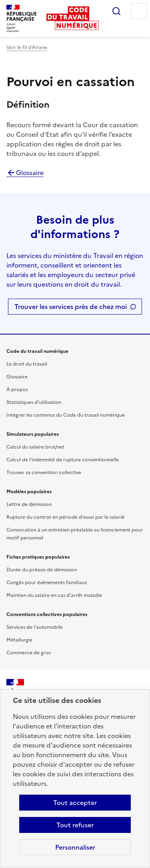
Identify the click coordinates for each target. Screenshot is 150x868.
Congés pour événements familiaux (47, 583)
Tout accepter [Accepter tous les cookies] (75, 803)
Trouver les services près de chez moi (71, 307)
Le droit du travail (27, 364)
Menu (139, 11)
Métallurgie (19, 640)
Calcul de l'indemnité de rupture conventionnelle (63, 460)
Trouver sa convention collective (44, 472)
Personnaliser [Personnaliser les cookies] (75, 847)
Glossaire (25, 173)
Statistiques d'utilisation (34, 402)
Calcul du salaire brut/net (35, 447)
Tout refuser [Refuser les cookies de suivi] (75, 825)
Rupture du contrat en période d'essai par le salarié (65, 517)
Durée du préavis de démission (42, 570)
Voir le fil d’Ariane (27, 47)
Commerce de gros (29, 653)
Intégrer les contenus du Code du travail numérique (66, 415)
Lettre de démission (29, 504)
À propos (17, 390)
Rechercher (116, 11)
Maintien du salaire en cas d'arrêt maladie (54, 595)
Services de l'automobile (35, 627)
